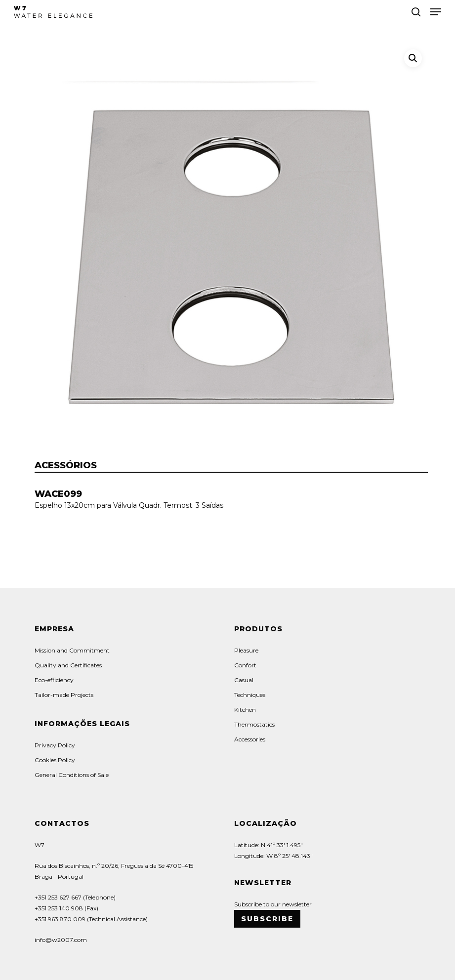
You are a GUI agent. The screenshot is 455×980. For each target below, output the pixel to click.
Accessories (250, 739)
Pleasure (246, 650)
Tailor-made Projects (64, 695)
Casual (244, 680)
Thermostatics (254, 724)
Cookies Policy (55, 760)
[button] (436, 12)
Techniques (250, 695)
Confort (245, 665)
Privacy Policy (55, 745)
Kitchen (245, 710)
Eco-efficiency (54, 680)
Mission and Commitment (72, 650)
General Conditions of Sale (72, 775)
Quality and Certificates (68, 665)
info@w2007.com (61, 940)
